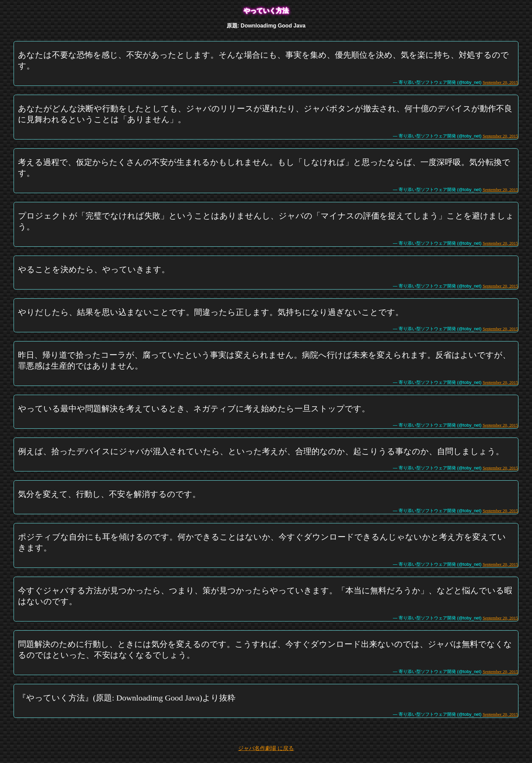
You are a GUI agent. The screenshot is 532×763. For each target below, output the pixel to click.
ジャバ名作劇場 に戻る (266, 748)
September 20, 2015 (500, 82)
